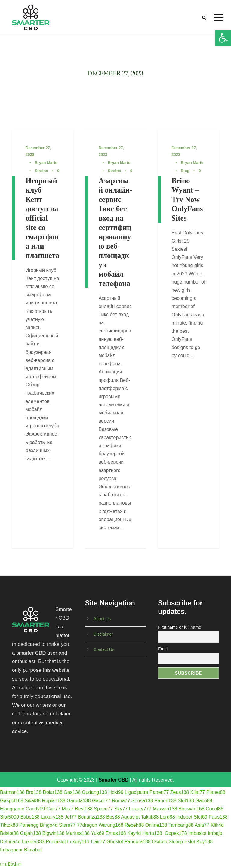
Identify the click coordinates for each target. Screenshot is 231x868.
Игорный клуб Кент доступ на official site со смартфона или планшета (43, 218)
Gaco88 (204, 801)
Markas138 (78, 833)
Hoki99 (116, 792)
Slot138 (186, 801)
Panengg (29, 825)
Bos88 (113, 817)
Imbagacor (11, 850)
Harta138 (152, 833)
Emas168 (116, 833)
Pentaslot (56, 842)
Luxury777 (140, 809)
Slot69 (200, 817)
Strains (42, 171)
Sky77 (121, 809)
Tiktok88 (9, 825)
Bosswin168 (191, 809)
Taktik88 (150, 817)
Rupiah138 (54, 801)
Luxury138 (52, 817)
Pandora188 (138, 842)
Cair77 (53, 809)
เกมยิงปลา (11, 864)
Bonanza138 (91, 817)
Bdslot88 (9, 833)
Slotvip (176, 842)
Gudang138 (94, 792)
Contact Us (104, 649)
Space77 (103, 809)
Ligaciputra (137, 792)
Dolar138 (52, 792)
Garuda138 (79, 801)
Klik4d (217, 825)
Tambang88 (181, 825)
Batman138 (12, 792)
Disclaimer (103, 634)
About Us (102, 619)
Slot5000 (9, 817)
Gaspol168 (12, 801)
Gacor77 (101, 801)
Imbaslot (197, 833)
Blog (185, 171)
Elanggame (12, 809)
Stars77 (67, 825)
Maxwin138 (165, 809)
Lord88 (168, 817)
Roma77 (121, 801)
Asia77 (202, 825)
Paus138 (218, 817)
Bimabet (33, 850)
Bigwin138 (54, 833)
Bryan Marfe (46, 163)
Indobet (184, 817)
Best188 (84, 809)
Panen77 (159, 792)
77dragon (87, 825)
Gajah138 (31, 833)
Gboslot (115, 842)
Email (163, 649)
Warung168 (111, 825)
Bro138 (34, 792)
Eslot (190, 842)
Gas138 (72, 792)
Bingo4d (49, 825)
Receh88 (134, 825)
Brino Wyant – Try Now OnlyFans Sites (187, 199)
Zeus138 (180, 792)
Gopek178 (176, 833)
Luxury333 (33, 842)
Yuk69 (97, 833)
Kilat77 (198, 792)
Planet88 (216, 792)
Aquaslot (130, 817)
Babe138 (30, 817)
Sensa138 (142, 801)
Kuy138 (205, 842)
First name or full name (179, 627)
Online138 (156, 825)
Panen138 (165, 801)
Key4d (134, 833)
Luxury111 (78, 842)
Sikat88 (33, 801)
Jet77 (71, 817)
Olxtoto (160, 842)
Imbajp (215, 833)
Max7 (68, 809)
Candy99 (35, 809)
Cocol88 (215, 809)
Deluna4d (10, 842)
